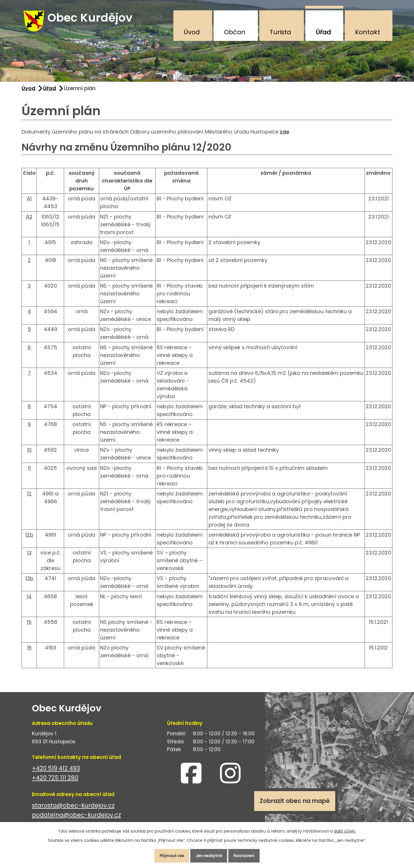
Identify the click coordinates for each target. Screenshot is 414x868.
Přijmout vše (168, 855)
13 (29, 556)
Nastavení (249, 855)
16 (29, 651)
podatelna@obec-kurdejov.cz (76, 818)
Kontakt (368, 32)
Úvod (192, 32)
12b (29, 538)
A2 (29, 220)
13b (29, 582)
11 (29, 471)
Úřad (323, 32)
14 (29, 600)
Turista (280, 32)
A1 (29, 202)
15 (29, 625)
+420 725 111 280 (55, 781)
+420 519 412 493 (56, 772)
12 (29, 497)
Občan (235, 32)
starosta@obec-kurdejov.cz (73, 809)
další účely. (345, 829)
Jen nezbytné (209, 855)
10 (29, 453)
